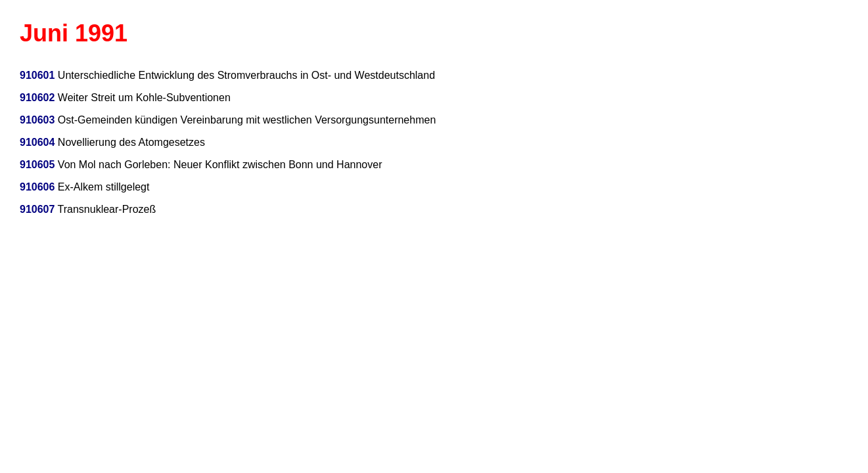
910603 (37, 120)
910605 (37, 165)
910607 (37, 209)
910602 (37, 98)
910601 (37, 75)
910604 (37, 142)
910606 (37, 187)
